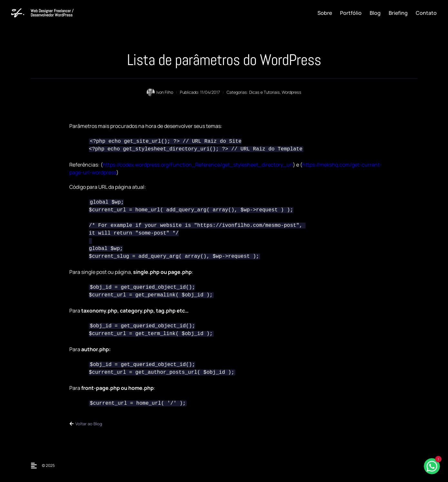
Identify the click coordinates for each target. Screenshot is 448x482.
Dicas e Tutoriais (264, 92)
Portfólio (351, 13)
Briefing (398, 13)
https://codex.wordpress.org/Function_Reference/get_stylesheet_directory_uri (198, 165)
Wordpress (292, 92)
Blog (375, 13)
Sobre (325, 13)
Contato (426, 13)
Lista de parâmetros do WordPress (224, 60)
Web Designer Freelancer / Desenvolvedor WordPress (52, 13)
